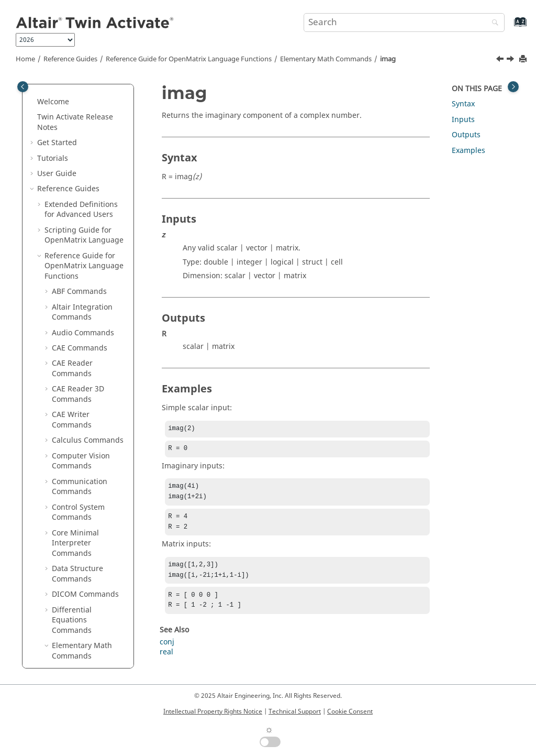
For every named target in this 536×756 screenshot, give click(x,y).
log (65, 506)
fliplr (68, 137)
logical (71, 568)
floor (67, 167)
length (71, 491)
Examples (468, 151)
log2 (67, 537)
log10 (69, 552)
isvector (73, 445)
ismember (77, 383)
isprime (72, 398)
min (66, 614)
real (166, 662)
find (66, 90)
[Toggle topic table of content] (513, 87)
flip (65, 121)
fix (63, 106)
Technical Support (295, 711)
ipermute (75, 275)
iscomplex (77, 306)
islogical (74, 368)
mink (68, 629)
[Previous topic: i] (501, 60)
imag (388, 59)
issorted (73, 429)
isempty (73, 321)
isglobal (73, 352)
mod (67, 645)
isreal (69, 414)
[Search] (493, 23)
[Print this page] (524, 59)
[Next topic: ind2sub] (511, 60)
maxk (68, 599)
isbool (70, 291)
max (66, 583)
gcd (66, 183)
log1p (69, 522)
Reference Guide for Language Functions (189, 59)
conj (167, 653)
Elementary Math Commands (326, 59)
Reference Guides (70, 59)
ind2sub (74, 244)
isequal (72, 337)
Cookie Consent (350, 711)
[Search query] (404, 23)
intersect (75, 260)
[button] (55, 91)
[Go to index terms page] (509, 27)
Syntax (463, 104)
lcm (65, 475)
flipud (70, 152)
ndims (70, 660)
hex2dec (74, 198)
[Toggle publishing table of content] (23, 87)
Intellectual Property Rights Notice (213, 711)
